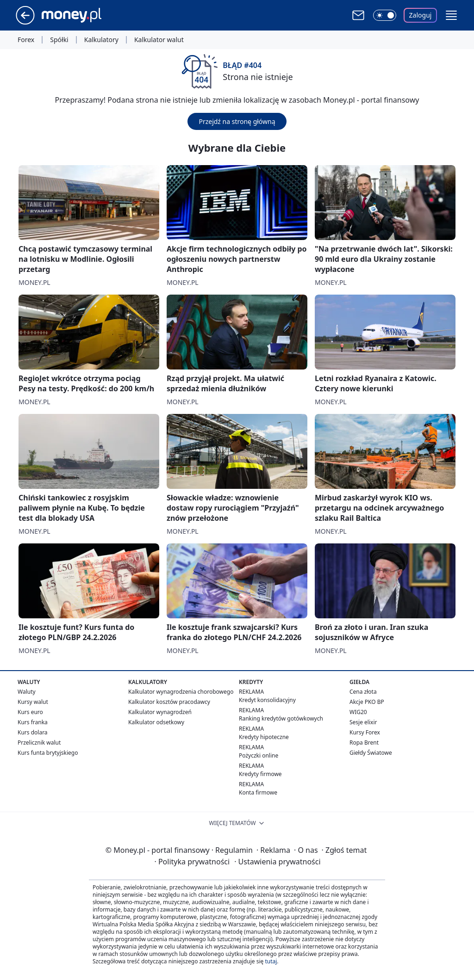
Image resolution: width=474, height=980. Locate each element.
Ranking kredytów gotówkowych (281, 718)
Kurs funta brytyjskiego (48, 753)
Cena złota (363, 692)
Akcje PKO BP (367, 702)
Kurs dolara (33, 732)
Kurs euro (30, 712)
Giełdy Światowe (371, 753)
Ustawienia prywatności (277, 862)
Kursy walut (33, 702)
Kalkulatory (101, 40)
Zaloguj (421, 15)
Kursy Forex (365, 732)
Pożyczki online (259, 755)
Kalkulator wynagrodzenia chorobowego (181, 692)
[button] (451, 15)
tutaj (271, 961)
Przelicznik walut (39, 743)
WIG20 (358, 712)
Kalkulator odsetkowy (156, 722)
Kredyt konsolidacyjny (267, 700)
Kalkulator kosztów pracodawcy (169, 702)
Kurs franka (33, 722)
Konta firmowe (258, 792)
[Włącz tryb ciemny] (385, 15)
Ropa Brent (364, 743)
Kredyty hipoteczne (264, 737)
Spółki (59, 40)
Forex (26, 40)
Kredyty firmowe (260, 774)
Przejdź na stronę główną (237, 121)
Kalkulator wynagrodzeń (160, 712)
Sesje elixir (363, 722)
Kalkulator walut (159, 40)
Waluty (27, 692)
